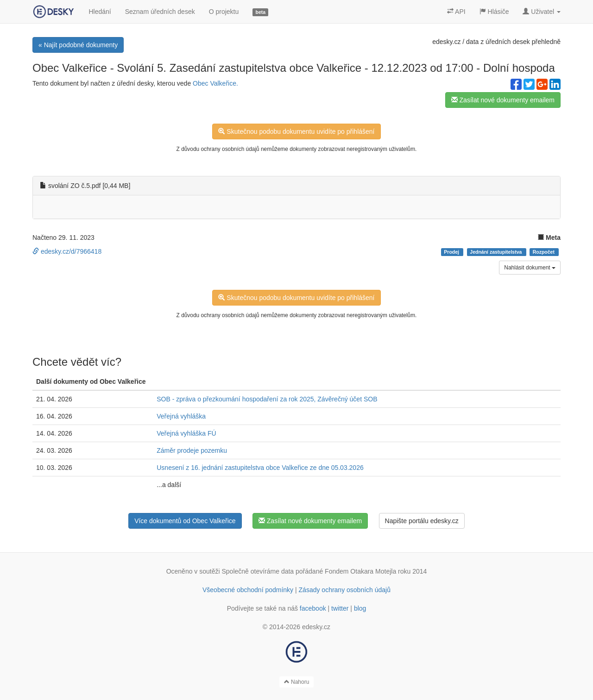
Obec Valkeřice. (215, 83)
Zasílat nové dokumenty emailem (503, 100)
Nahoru (297, 682)
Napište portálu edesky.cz (422, 521)
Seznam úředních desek (160, 12)
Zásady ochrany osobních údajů (345, 590)
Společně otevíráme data (258, 571)
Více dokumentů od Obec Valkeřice (185, 521)
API (456, 12)
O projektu (224, 12)
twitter (340, 608)
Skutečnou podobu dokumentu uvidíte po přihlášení (296, 131)
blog (360, 608)
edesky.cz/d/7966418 (67, 251)
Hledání (100, 12)
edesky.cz (446, 42)
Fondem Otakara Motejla (360, 571)
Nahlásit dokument (530, 268)
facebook (313, 608)
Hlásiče (494, 12)
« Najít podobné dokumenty (78, 45)
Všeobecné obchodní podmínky (248, 590)
